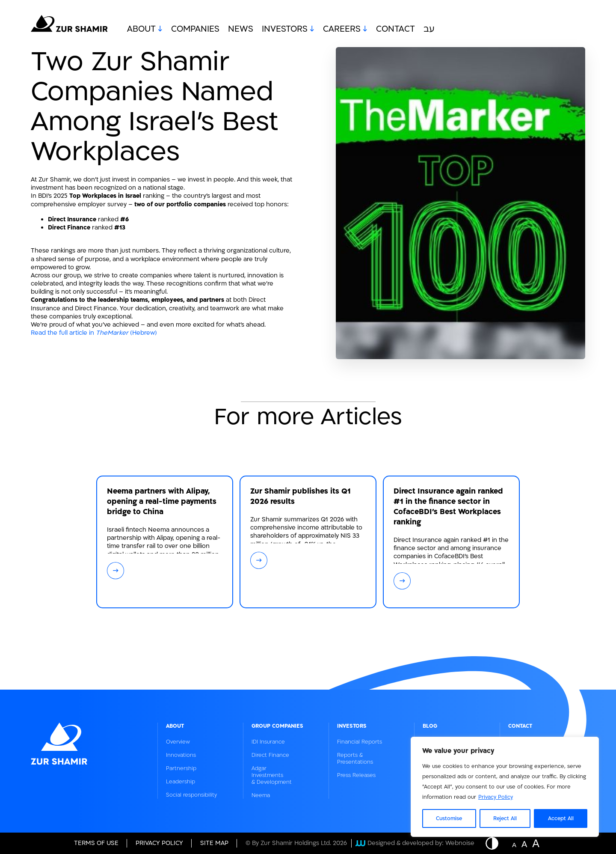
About (141, 29)
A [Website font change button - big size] (536, 842)
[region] (505, 787)
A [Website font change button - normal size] (514, 844)
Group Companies (277, 726)
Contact (395, 29)
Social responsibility (191, 795)
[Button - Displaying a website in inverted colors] (496, 843)
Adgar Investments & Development (272, 775)
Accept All (561, 818)
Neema (261, 795)
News (241, 29)
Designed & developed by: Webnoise (415, 843)
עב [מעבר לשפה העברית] (429, 29)
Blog (430, 726)
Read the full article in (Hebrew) (94, 333)
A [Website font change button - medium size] (524, 843)
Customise (449, 818)
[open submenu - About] (159, 29)
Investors (285, 29)
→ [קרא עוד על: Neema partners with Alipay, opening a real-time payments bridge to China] (116, 570)
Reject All (505, 818)
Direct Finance (270, 755)
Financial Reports (360, 742)
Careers (342, 29)
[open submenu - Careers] (364, 29)
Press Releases (356, 775)
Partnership (181, 768)
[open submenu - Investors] (311, 29)
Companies (195, 29)
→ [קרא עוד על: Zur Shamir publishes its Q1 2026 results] (259, 560)
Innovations (181, 755)
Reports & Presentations (355, 759)
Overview (178, 742)
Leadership (181, 782)
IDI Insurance (268, 742)
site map (214, 843)
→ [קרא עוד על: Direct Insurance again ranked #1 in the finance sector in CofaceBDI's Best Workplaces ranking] (402, 581)
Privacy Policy (496, 797)
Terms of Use (96, 843)
